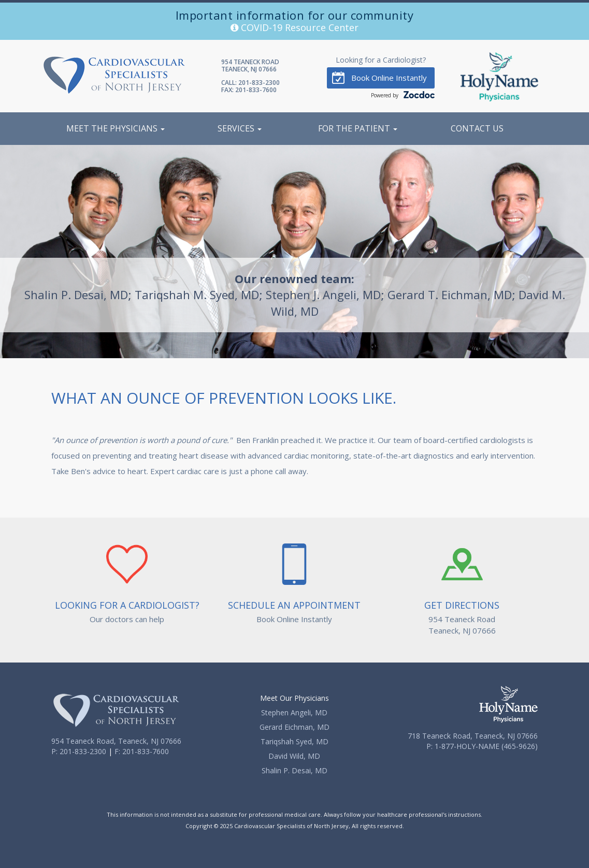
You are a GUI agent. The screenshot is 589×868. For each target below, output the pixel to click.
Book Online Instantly (379, 78)
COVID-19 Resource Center (294, 27)
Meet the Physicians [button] (116, 128)
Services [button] (240, 128)
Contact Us (477, 128)
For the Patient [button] (358, 128)
